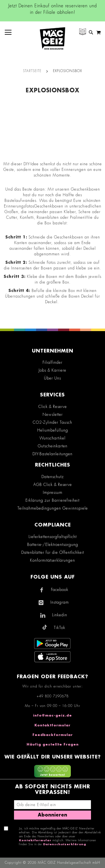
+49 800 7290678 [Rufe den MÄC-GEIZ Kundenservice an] (53, 696)
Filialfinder (53, 362)
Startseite (32, 71)
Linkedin (60, 615)
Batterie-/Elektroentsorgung (53, 545)
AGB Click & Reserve (53, 485)
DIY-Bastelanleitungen (53, 454)
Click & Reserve (53, 407)
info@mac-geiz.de (53, 715)
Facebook (60, 590)
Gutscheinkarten (53, 446)
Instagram (60, 602)
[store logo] (53, 38)
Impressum (53, 492)
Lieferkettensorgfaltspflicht (53, 537)
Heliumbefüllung (53, 430)
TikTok (60, 628)
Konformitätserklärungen (53, 560)
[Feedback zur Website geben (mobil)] (53, 772)
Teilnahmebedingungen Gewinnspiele (53, 508)
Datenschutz (53, 477)
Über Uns (53, 378)
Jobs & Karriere (53, 370)
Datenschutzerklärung (65, 844)
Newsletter (53, 414)
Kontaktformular (53, 725)
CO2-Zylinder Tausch (53, 422)
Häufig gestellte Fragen (53, 744)
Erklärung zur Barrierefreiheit (53, 500)
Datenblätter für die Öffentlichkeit (53, 552)
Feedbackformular (53, 735)
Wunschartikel (53, 438)
